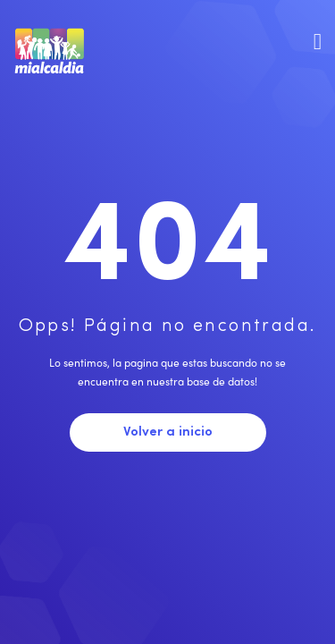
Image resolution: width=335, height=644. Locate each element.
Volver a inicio (168, 432)
